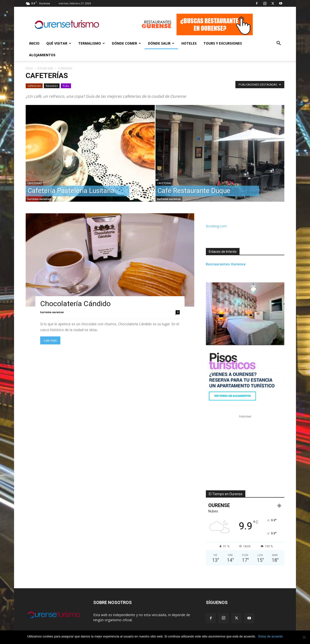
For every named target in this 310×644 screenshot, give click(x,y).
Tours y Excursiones (223, 43)
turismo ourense (39, 199)
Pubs (66, 86)
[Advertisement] (245, 449)
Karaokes (52, 86)
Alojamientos (42, 55)
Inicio (34, 43)
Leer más (50, 340)
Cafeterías (34, 86)
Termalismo (92, 43)
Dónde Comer (126, 43)
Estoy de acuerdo (271, 636)
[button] (279, 44)
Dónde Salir (161, 43)
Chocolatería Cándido (75, 304)
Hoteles (189, 43)
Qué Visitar (59, 43)
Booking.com (216, 226)
